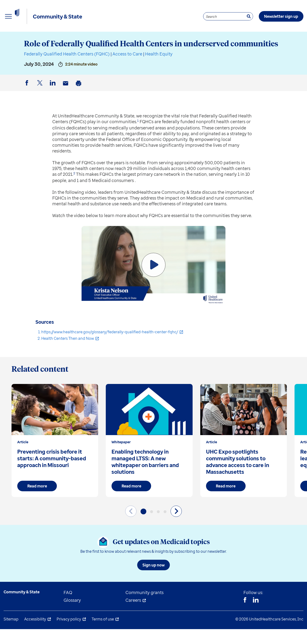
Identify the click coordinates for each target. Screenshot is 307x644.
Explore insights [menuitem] (20, 38)
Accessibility (35, 634)
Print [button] (79, 102)
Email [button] (66, 102)
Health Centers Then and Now (68, 353)
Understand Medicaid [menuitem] (125, 38)
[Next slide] (176, 526)
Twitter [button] (41, 102)
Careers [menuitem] (133, 615)
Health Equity (159, 69)
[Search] (249, 16)
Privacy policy (69, 634)
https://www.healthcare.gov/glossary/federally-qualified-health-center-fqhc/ (110, 347)
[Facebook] (245, 615)
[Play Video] (153, 280)
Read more (37, 501)
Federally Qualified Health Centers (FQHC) (67, 69)
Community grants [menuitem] (145, 607)
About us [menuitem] (173, 38)
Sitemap (11, 634)
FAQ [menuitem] (68, 607)
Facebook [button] (28, 102)
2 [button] (74, 188)
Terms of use (103, 634)
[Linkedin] (256, 615)
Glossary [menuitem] (72, 615)
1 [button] (138, 135)
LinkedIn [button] (53, 102)
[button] (143, 526)
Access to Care (127, 69)
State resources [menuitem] (70, 38)
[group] (55, 455)
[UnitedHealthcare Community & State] (28, 16)
